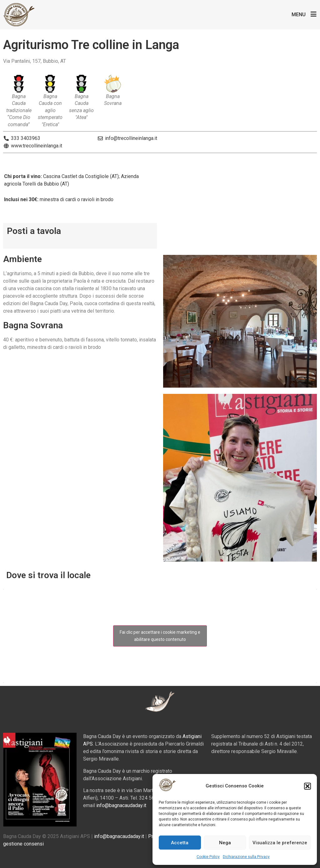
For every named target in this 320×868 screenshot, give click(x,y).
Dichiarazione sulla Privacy (246, 857)
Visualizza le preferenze (280, 843)
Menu (299, 15)
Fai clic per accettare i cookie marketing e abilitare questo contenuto (160, 636)
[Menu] (314, 14)
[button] (307, 786)
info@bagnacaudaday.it (121, 805)
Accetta (180, 843)
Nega (225, 843)
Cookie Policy (208, 857)
